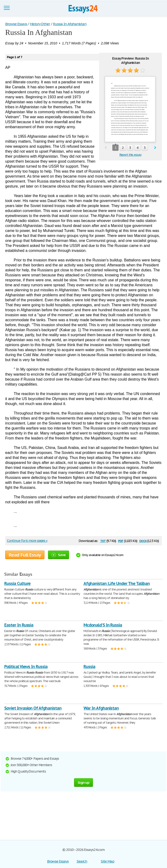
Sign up (83, 782)
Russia (89, 667)
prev (106, 148)
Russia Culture (17, 583)
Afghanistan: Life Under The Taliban (117, 583)
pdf (121, 540)
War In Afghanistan (101, 708)
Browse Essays (58, 861)
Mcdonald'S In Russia (103, 625)
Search (82, 861)
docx (143, 540)
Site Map (108, 861)
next (155, 148)
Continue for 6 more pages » (27, 541)
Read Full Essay (25, 555)
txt (103, 540)
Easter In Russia (19, 625)
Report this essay (130, 155)
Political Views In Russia (26, 667)
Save (59, 555)
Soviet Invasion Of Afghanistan (33, 708)
